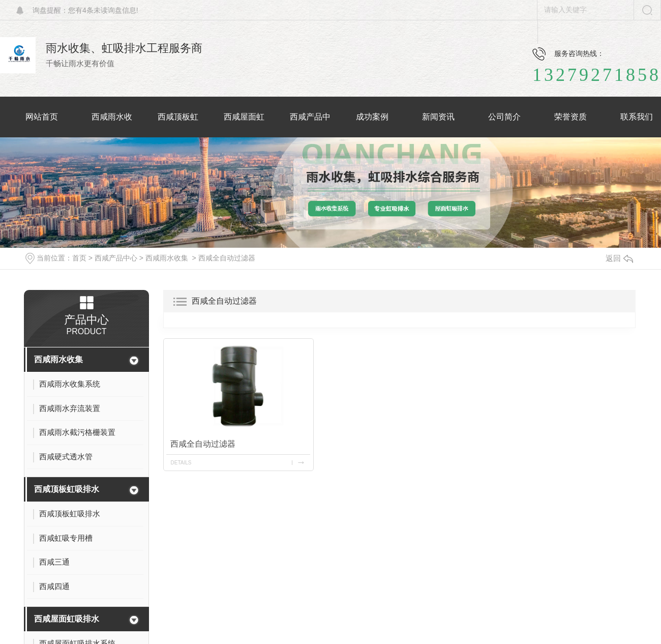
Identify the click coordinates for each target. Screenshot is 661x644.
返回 (619, 258)
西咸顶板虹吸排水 (67, 489)
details (181, 463)
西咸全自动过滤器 (227, 258)
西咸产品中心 (116, 258)
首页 (79, 258)
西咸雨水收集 (167, 258)
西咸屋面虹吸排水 (67, 619)
